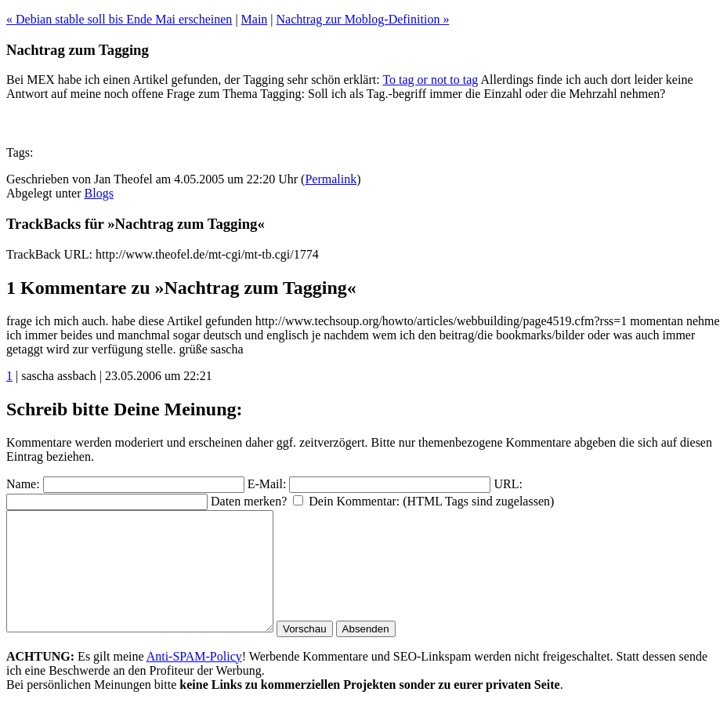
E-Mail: (267, 484)
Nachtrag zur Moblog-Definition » (363, 19)
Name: (23, 484)
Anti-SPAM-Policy (194, 680)
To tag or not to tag (430, 80)
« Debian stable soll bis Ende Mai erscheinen (119, 19)
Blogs (99, 193)
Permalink (331, 179)
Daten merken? (249, 501)
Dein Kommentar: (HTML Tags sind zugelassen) (431, 501)
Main (255, 19)
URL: (508, 484)
